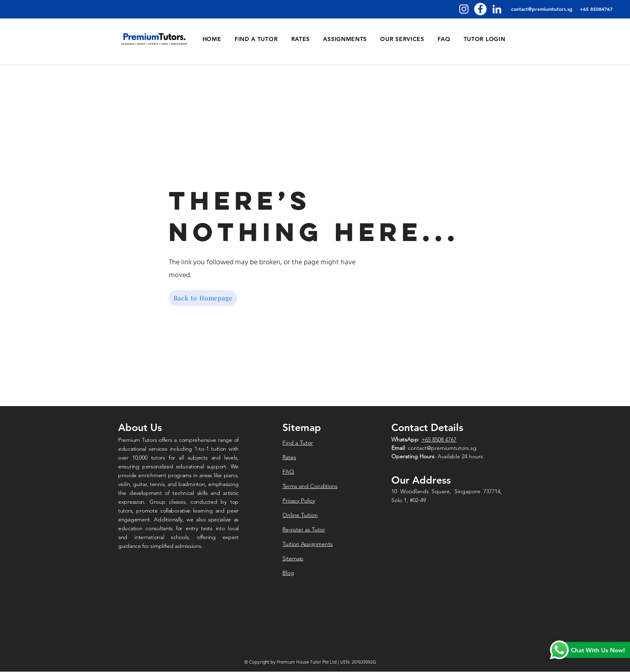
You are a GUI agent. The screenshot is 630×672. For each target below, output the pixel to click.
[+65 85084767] (596, 9)
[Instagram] (464, 9)
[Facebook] (480, 9)
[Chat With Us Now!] (598, 650)
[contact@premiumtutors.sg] (542, 9)
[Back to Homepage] (203, 298)
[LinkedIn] (497, 9)
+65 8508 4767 (439, 439)
